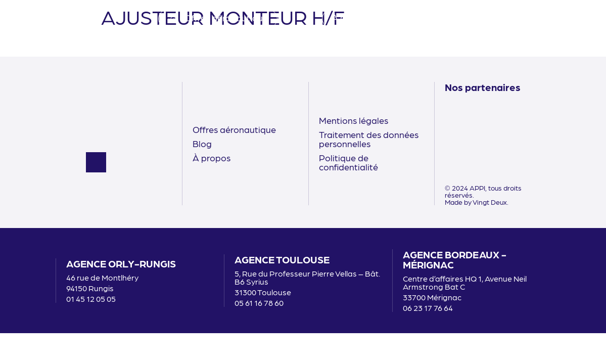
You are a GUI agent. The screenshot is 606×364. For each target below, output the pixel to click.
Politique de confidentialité (348, 162)
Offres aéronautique (234, 129)
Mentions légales (354, 120)
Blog (202, 143)
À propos (212, 157)
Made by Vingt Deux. (477, 202)
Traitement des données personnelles (369, 139)
